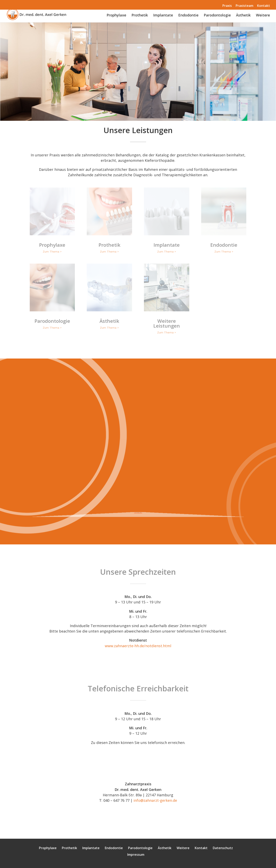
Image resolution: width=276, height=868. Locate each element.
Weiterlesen (138, 509)
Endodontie (188, 16)
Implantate (163, 16)
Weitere (263, 16)
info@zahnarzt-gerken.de (155, 800)
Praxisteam (244, 6)
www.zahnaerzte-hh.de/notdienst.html (138, 646)
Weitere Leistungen (167, 323)
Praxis (227, 6)
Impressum (136, 855)
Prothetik (140, 16)
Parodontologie (217, 16)
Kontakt (264, 6)
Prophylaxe (116, 16)
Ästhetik (243, 16)
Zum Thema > (52, 252)
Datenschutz (223, 848)
